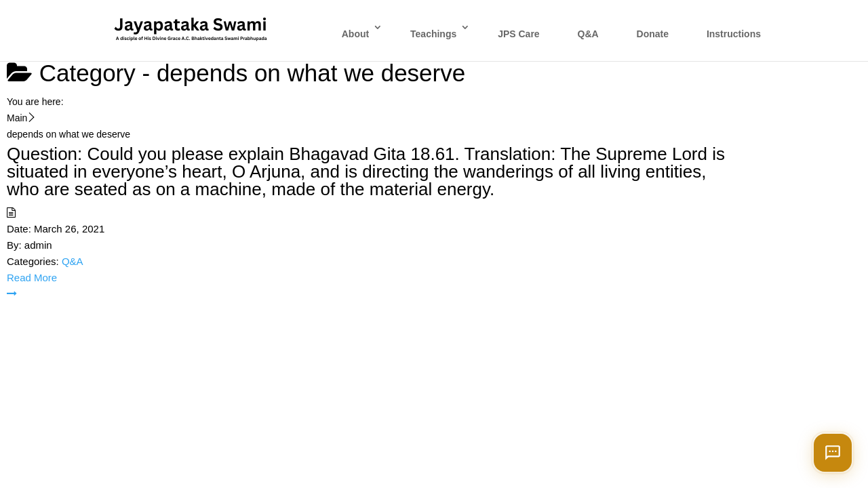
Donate (653, 34)
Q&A (588, 34)
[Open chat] (833, 453)
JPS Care (518, 34)
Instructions (734, 34)
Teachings (433, 34)
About (355, 34)
